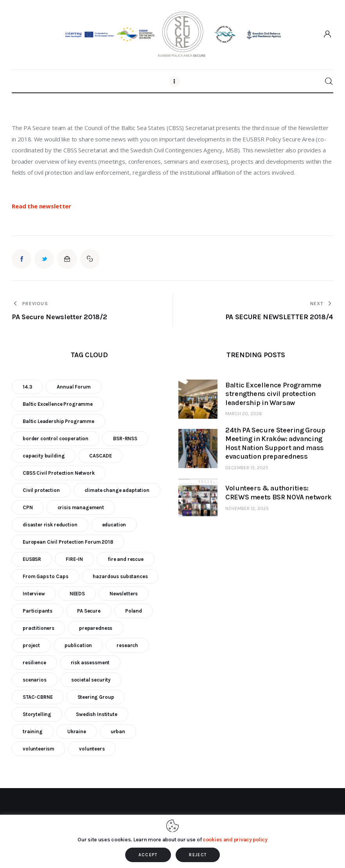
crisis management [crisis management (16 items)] (81, 507)
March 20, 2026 (244, 414)
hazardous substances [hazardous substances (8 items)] (120, 576)
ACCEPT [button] (148, 855)
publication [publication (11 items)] (78, 645)
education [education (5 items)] (114, 525)
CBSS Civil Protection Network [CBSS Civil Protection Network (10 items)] (59, 473)
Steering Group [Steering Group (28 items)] (96, 697)
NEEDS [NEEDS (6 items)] (77, 594)
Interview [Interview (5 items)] (34, 594)
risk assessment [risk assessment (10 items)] (90, 663)
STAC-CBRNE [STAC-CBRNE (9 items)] (38, 697)
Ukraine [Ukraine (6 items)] (77, 731)
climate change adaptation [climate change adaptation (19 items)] (117, 490)
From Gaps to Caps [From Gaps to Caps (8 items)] (45, 576)
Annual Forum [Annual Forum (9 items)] (74, 387)
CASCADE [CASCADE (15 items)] (100, 456)
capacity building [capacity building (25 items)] (44, 456)
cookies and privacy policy (235, 840)
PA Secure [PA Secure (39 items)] (89, 611)
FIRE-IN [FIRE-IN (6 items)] (74, 559)
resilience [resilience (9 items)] (34, 663)
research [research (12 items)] (127, 645)
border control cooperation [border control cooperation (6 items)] (56, 439)
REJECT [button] (198, 855)
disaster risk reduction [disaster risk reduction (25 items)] (50, 525)
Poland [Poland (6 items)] (134, 611)
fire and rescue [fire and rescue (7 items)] (126, 559)
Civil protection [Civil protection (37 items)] (41, 490)
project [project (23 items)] (31, 645)
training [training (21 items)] (33, 731)
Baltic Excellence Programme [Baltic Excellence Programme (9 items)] (58, 404)
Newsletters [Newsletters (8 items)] (124, 594)
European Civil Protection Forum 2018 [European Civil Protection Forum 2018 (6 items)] (68, 542)
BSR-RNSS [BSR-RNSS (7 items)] (125, 439)
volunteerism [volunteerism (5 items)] (39, 749)
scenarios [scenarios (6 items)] (35, 680)
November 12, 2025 (247, 508)
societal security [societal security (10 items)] (91, 680)
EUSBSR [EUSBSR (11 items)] (32, 559)
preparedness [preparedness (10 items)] (96, 628)
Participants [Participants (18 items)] (38, 611)
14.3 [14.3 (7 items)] (27, 387)
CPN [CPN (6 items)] (28, 507)
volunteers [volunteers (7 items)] (92, 749)
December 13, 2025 (247, 468)
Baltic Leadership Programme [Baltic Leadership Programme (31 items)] (58, 421)
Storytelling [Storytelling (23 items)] (37, 714)
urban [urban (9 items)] (118, 731)
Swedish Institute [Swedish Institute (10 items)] (96, 714)
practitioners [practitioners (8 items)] (39, 628)
